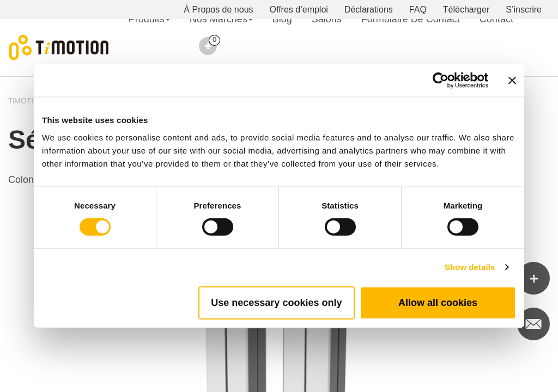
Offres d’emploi (299, 10)
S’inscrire (524, 10)
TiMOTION (26, 101)
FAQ (418, 10)
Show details (470, 267)
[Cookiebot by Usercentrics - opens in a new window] (441, 81)
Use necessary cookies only (276, 302)
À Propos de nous (218, 10)
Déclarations (369, 10)
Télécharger (466, 10)
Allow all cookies (438, 302)
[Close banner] (512, 81)
